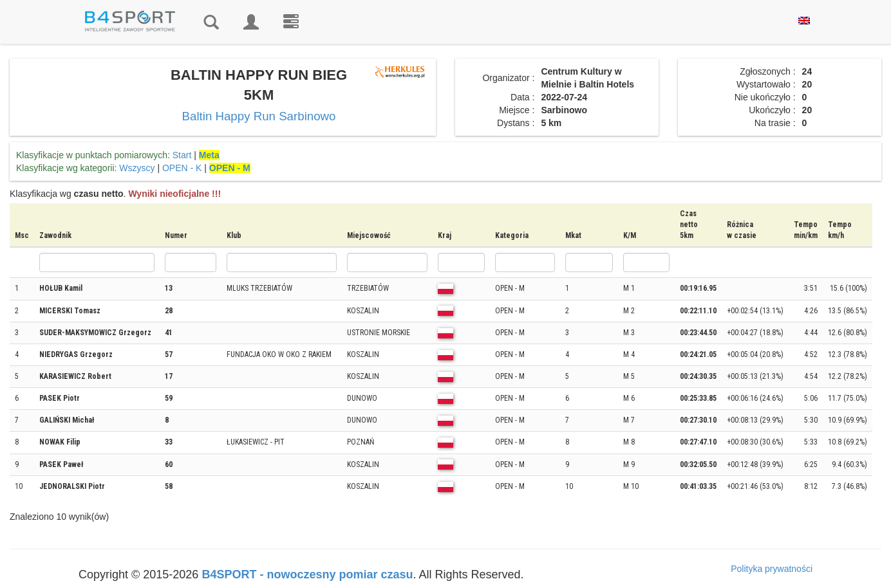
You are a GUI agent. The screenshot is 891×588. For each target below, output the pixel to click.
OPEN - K (182, 168)
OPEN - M (230, 168)
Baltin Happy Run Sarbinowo (259, 116)
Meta (209, 155)
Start (182, 155)
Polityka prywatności (772, 569)
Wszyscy (137, 168)
